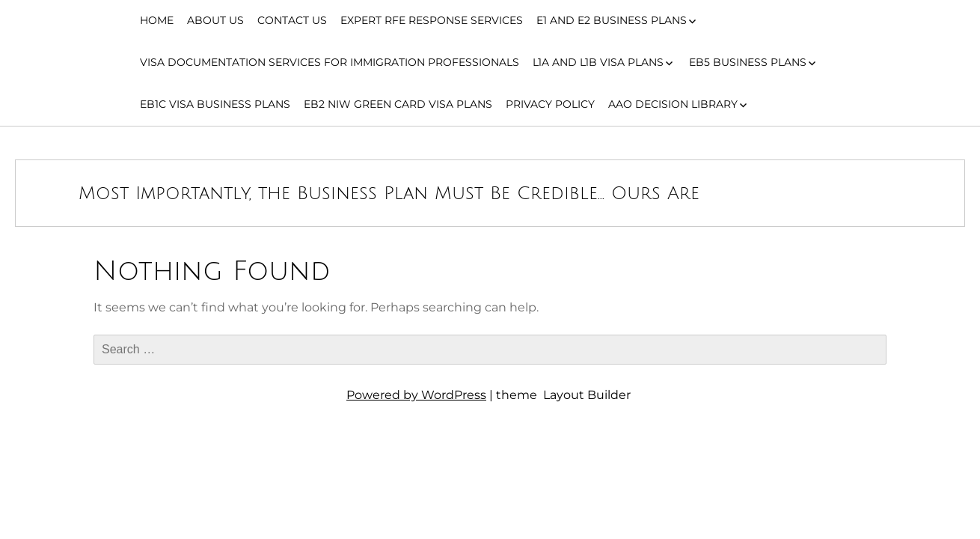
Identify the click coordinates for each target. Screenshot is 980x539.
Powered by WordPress (416, 395)
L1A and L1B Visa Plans (598, 62)
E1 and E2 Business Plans (612, 20)
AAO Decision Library (673, 104)
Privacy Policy (550, 104)
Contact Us (292, 20)
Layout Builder (587, 395)
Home (157, 20)
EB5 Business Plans (748, 62)
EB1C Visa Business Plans (215, 104)
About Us (215, 20)
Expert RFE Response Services (432, 20)
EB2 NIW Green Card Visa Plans (398, 104)
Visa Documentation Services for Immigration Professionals (330, 62)
